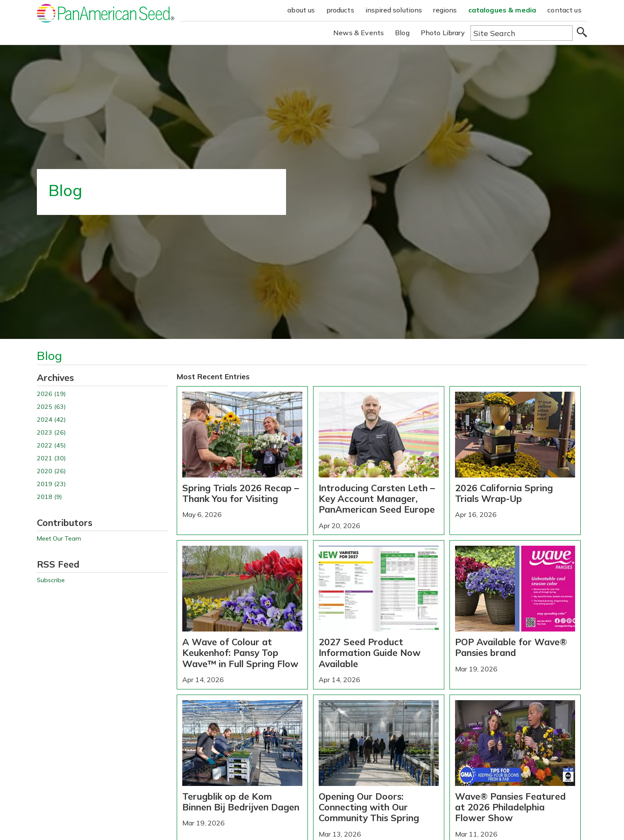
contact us (564, 10)
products (340, 10)
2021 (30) (51, 458)
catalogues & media (502, 10)
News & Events (359, 33)
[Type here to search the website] (522, 33)
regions (445, 10)
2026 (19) (51, 394)
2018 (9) (49, 497)
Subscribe (51, 580)
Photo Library (443, 33)
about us (301, 10)
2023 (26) (51, 433)
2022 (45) (51, 446)
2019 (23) (51, 484)
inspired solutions (394, 10)
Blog (402, 33)
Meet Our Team (59, 539)
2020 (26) (51, 471)
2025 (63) (51, 407)
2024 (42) (51, 420)
